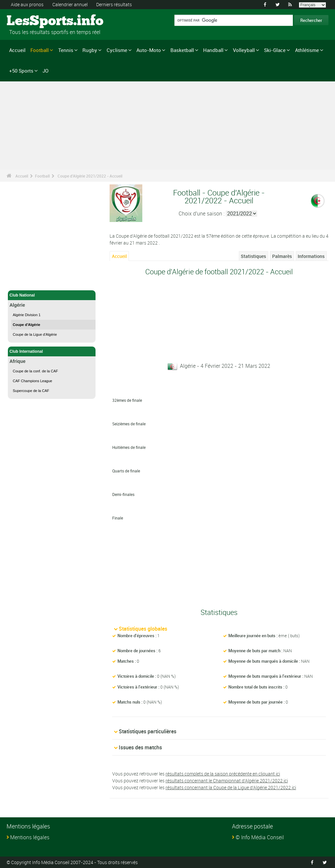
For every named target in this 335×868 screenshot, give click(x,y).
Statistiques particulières (148, 731)
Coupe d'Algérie (26, 325)
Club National (52, 295)
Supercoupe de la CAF (31, 391)
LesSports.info (31, 21)
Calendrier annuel (70, 4)
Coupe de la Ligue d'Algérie (35, 334)
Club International (52, 351)
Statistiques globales (143, 629)
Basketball (182, 50)
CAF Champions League (32, 381)
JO (45, 71)
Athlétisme (307, 50)
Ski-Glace (275, 50)
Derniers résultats (114, 4)
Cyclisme (117, 50)
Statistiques (253, 256)
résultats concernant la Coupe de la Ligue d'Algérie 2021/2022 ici (231, 787)
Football (40, 50)
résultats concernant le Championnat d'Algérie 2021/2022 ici (227, 781)
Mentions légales (30, 837)
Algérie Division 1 (27, 315)
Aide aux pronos (27, 4)
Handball (213, 50)
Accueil (17, 50)
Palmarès (282, 256)
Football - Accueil (26, 281)
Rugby (90, 50)
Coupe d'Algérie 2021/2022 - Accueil (90, 176)
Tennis (66, 50)
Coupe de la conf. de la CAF (35, 371)
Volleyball (244, 50)
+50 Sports (21, 71)
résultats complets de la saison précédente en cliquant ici (223, 774)
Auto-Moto (149, 50)
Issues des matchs (140, 747)
